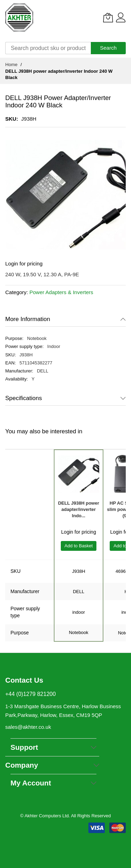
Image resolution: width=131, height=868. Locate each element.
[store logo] (19, 17)
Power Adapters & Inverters (61, 292)
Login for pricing (24, 264)
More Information (28, 319)
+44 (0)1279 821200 (31, 694)
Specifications (24, 398)
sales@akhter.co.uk (28, 727)
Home (11, 65)
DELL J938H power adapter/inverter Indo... (79, 509)
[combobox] (48, 48)
